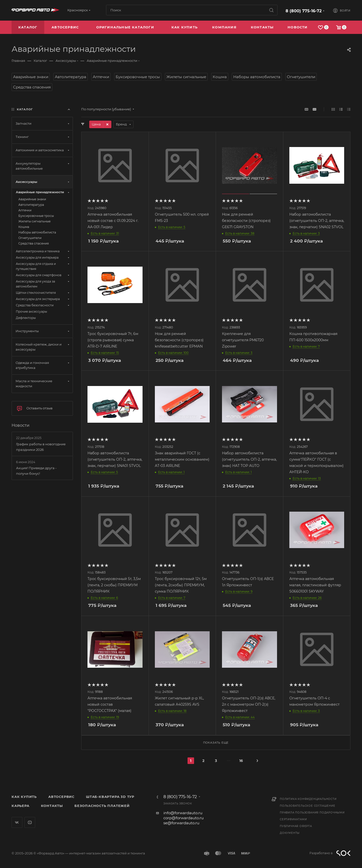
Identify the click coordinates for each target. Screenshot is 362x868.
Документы (290, 833)
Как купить (24, 797)
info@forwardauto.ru (183, 813)
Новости (20, 425)
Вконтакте (17, 822)
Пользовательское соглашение (308, 806)
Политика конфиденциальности (308, 799)
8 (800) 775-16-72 (304, 11)
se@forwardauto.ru (181, 823)
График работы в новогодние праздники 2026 (41, 447)
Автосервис (61, 797)
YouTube (30, 822)
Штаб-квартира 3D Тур (110, 797)
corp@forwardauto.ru (184, 818)
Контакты (52, 806)
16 (241, 761)
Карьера (20, 806)
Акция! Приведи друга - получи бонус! (36, 471)
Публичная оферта (296, 826)
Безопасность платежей (102, 806)
